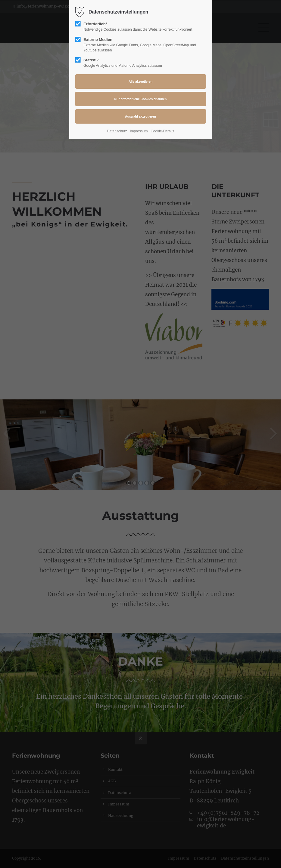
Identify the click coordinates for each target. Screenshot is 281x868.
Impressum (139, 131)
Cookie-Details (162, 131)
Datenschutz (117, 131)
